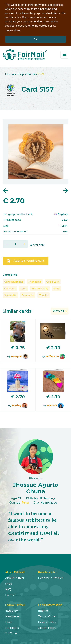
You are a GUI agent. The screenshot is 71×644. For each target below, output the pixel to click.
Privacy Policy (47, 621)
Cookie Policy (47, 627)
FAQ (8, 589)
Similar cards (17, 310)
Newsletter (13, 616)
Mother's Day (40, 288)
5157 (41, 74)
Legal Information (50, 604)
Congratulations (14, 281)
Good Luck (53, 281)
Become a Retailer (51, 577)
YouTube (11, 633)
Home (10, 74)
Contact (11, 594)
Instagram (12, 610)
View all (58, 310)
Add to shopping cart (25, 260)
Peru (25, 502)
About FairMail (15, 577)
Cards (31, 74)
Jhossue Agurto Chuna (35, 487)
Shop (20, 74)
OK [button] (35, 39)
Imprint (43, 610)
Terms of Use (47, 616)
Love (23, 288)
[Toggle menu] (64, 54)
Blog (8, 621)
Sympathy (28, 294)
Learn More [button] (13, 30)
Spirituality (10, 294)
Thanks (44, 294)
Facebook (12, 627)
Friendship (35, 281)
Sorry (56, 288)
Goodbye (10, 288)
